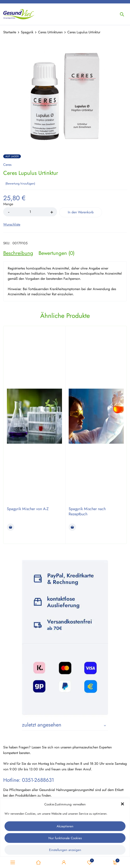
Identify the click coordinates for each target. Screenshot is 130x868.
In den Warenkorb (81, 212)
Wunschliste (90, 862)
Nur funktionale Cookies (65, 838)
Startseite (10, 32)
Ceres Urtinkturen (50, 32)
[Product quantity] (30, 212)
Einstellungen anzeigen (65, 850)
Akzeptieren (65, 826)
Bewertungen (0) (56, 253)
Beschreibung (18, 253)
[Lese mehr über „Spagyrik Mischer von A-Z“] (11, 527)
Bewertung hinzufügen (20, 183)
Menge (8, 204)
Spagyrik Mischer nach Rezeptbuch (87, 511)
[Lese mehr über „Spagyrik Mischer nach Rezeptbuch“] (72, 527)
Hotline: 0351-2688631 (29, 780)
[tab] (18, 253)
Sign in (64, 862)
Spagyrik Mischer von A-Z (28, 509)
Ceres (7, 165)
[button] (123, 804)
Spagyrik (27, 32)
